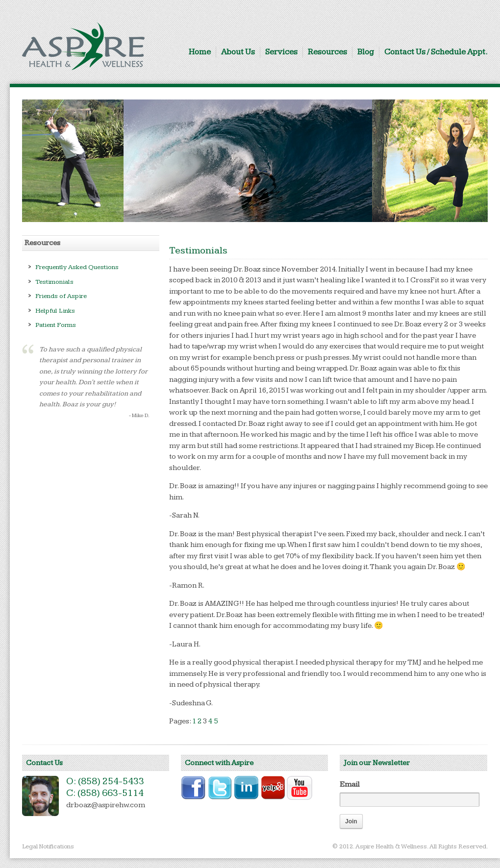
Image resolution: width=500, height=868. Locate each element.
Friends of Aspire (61, 296)
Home (200, 52)
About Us (238, 52)
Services (281, 52)
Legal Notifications (48, 846)
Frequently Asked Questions (77, 267)
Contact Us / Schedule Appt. (436, 52)
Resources (327, 52)
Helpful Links (55, 311)
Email (350, 784)
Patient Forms (56, 325)
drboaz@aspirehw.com (106, 805)
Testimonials (54, 282)
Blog (366, 52)
